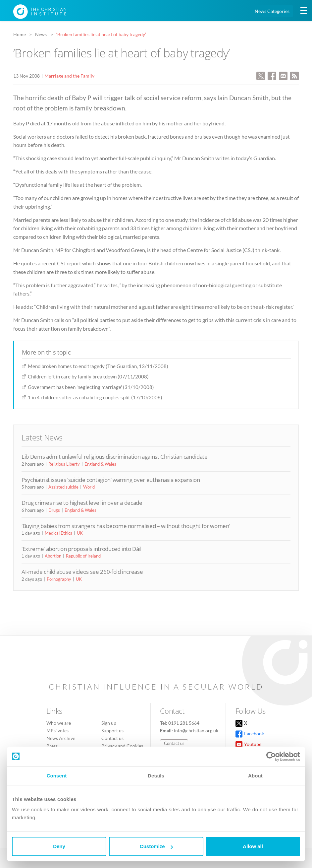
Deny (59, 846)
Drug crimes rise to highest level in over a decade (82, 503)
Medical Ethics (58, 533)
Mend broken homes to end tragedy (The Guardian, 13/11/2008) (98, 366)
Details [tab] (156, 776)
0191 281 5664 (184, 723)
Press (52, 746)
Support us (112, 731)
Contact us (112, 738)
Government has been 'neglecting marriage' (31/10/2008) (91, 387)
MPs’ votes (57, 731)
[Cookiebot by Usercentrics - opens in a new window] (271, 757)
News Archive (61, 738)
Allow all (253, 846)
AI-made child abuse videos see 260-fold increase (82, 572)
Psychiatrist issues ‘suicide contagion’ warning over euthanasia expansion (111, 480)
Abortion (53, 556)
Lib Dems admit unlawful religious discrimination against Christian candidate (115, 457)
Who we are (59, 723)
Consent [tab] (57, 776)
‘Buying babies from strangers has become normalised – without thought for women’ (126, 526)
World (89, 487)
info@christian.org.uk (196, 731)
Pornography (59, 579)
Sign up (109, 723)
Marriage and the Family (69, 76)
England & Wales (100, 464)
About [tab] (255, 776)
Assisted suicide (63, 487)
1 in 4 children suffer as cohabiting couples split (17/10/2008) (95, 397)
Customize (156, 846)
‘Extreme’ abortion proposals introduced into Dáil (81, 549)
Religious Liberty (64, 464)
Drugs (54, 510)
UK (80, 533)
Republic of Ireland (83, 556)
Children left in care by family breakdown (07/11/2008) (88, 376)
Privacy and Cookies (122, 746)
